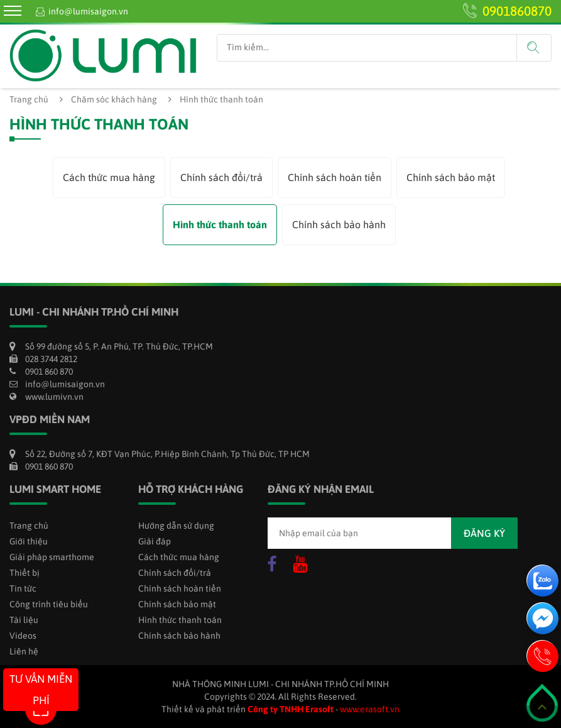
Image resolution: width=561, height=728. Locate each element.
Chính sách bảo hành (339, 224)
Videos (23, 636)
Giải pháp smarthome (52, 557)
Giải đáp (155, 541)
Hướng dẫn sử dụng (176, 526)
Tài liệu (24, 620)
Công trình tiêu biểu (49, 604)
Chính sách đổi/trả (221, 177)
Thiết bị (25, 573)
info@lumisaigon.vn (88, 11)
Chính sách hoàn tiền (335, 177)
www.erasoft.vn (370, 709)
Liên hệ (24, 651)
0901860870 (517, 11)
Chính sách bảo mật (451, 177)
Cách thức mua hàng (109, 177)
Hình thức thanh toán (220, 224)
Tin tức (23, 588)
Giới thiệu (29, 541)
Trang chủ (29, 99)
